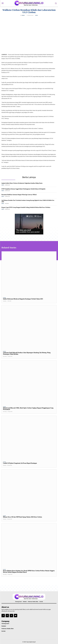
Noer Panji (5, 356)
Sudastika (5, 301)
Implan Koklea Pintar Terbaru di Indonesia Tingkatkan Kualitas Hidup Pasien (22, 183)
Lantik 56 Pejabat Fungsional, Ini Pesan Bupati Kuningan (20, 463)
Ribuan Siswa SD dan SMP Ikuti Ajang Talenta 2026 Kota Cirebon (22, 517)
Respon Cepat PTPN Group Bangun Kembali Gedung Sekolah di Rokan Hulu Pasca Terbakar (26, 207)
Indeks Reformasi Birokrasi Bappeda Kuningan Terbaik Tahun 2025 (23, 299)
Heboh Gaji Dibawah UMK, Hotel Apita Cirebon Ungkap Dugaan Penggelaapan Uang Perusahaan (28, 409)
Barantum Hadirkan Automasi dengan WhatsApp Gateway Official (19, 195)
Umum (36, 15)
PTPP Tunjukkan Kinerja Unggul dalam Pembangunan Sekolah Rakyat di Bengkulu (23, 189)
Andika (23, 15)
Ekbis (3, 185)
